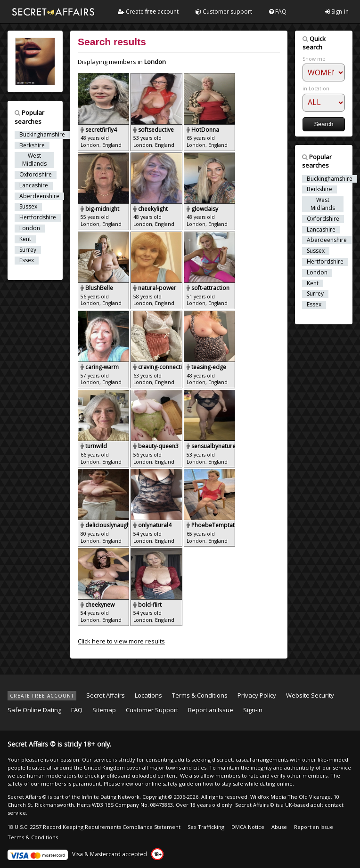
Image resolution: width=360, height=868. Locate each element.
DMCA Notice (248, 827)
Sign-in (337, 12)
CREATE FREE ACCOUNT (42, 696)
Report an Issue (211, 710)
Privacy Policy (257, 695)
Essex (27, 260)
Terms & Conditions (200, 695)
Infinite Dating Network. (111, 797)
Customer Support (152, 710)
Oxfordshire (36, 175)
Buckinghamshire (42, 135)
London (30, 228)
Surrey (28, 250)
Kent (25, 239)
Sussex (28, 207)
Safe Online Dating (34, 710)
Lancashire (34, 185)
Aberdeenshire (39, 196)
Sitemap (104, 710)
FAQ (278, 12)
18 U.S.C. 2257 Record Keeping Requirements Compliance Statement (94, 827)
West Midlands (34, 160)
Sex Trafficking (206, 827)
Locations (148, 695)
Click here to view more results (121, 641)
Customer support (224, 12)
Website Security (310, 695)
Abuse (279, 827)
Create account (148, 12)
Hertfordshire (38, 217)
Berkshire (32, 145)
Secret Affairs (106, 695)
